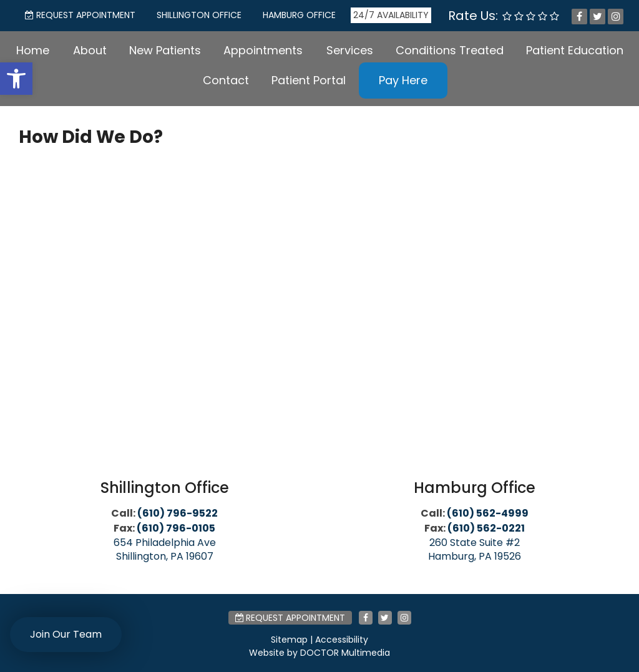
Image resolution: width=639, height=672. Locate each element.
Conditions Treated (450, 50)
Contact (226, 80)
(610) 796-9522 (178, 513)
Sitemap (289, 640)
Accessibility (342, 640)
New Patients (165, 50)
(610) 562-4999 (488, 513)
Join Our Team (66, 634)
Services (350, 50)
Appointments (263, 50)
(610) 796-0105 (176, 528)
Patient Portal (309, 80)
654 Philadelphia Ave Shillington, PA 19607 (165, 549)
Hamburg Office (299, 15)
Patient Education (575, 50)
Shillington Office (199, 15)
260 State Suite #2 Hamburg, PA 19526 (475, 549)
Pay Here (403, 80)
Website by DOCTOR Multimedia (319, 653)
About (90, 50)
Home (33, 50)
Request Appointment (80, 15)
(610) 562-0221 (486, 528)
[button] (16, 79)
